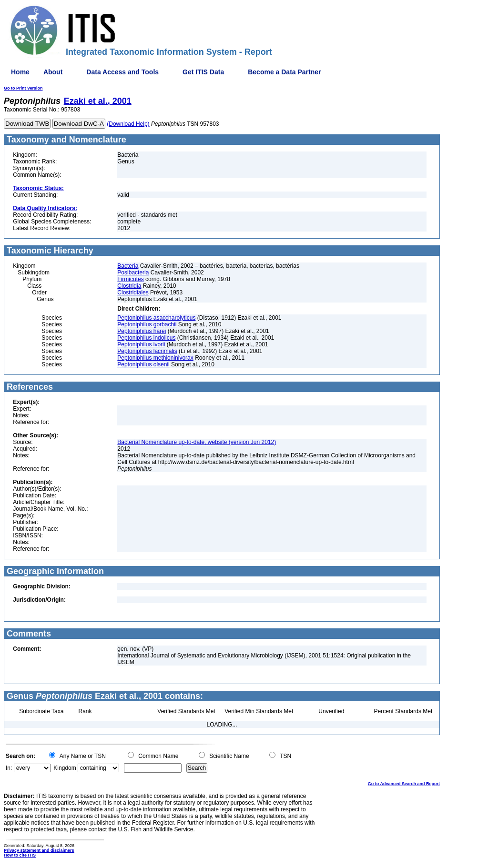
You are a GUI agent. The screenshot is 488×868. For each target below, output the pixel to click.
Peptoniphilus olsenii (143, 364)
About (53, 72)
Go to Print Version (23, 88)
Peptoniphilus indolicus (146, 338)
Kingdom (65, 768)
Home (20, 72)
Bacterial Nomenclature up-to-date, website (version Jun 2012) (197, 442)
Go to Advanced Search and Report (404, 784)
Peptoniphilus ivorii (141, 344)
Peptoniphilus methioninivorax (155, 358)
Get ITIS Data (203, 72)
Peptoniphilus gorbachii (147, 324)
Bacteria (128, 266)
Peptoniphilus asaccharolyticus (156, 318)
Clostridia (129, 286)
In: (9, 768)
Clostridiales (133, 293)
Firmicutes (130, 279)
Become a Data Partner (284, 72)
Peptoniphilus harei (142, 331)
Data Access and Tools (122, 72)
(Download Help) (128, 124)
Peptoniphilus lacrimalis (147, 351)
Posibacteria (133, 273)
